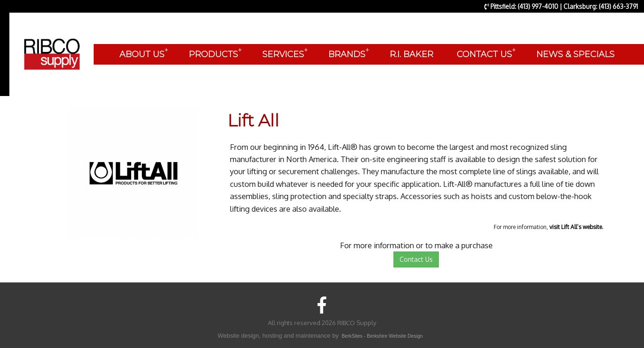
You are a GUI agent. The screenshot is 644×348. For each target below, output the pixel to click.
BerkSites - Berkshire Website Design (382, 336)
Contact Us (416, 259)
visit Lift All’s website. (576, 227)
